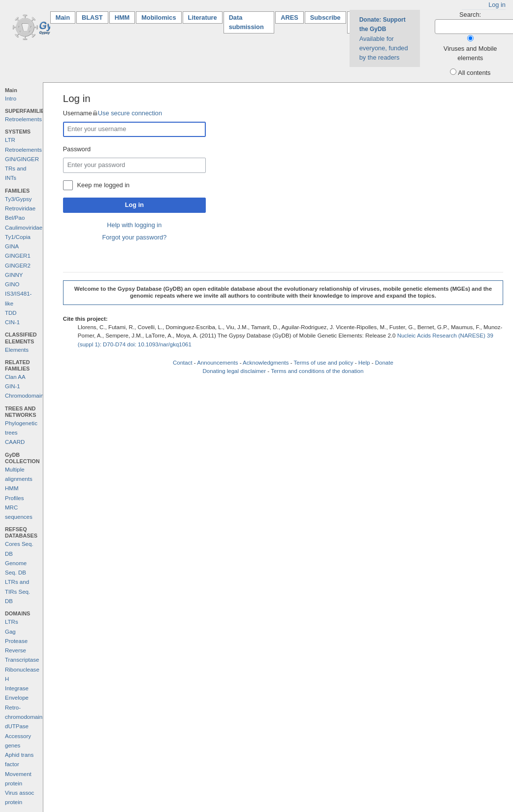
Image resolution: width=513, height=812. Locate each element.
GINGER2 (18, 266)
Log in (497, 5)
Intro (11, 99)
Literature (203, 17)
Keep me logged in (104, 185)
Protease (16, 641)
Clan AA (15, 377)
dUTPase (17, 726)
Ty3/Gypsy (18, 199)
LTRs (12, 622)
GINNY (14, 275)
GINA (12, 246)
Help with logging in (134, 225)
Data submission (246, 22)
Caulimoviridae (24, 228)
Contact (183, 363)
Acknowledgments (266, 363)
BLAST (92, 17)
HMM (122, 17)
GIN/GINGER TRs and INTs (22, 169)
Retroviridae (20, 208)
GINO (12, 284)
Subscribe (325, 17)
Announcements (217, 363)
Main (65, 17)
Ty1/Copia (18, 237)
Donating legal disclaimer (234, 371)
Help (364, 363)
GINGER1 (18, 256)
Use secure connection (130, 113)
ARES (289, 17)
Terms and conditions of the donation (317, 371)
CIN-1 (12, 322)
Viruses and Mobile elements (470, 53)
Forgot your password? (134, 237)
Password (77, 149)
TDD (11, 313)
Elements (17, 350)
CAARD (15, 442)
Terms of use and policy (324, 363)
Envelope (17, 698)
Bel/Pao (15, 218)
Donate (384, 363)
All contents (474, 73)
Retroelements (23, 119)
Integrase (17, 688)
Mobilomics (159, 17)
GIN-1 (13, 386)
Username (112, 113)
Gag (10, 632)
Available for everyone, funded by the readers (384, 39)
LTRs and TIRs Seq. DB (17, 592)
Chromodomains (26, 396)
